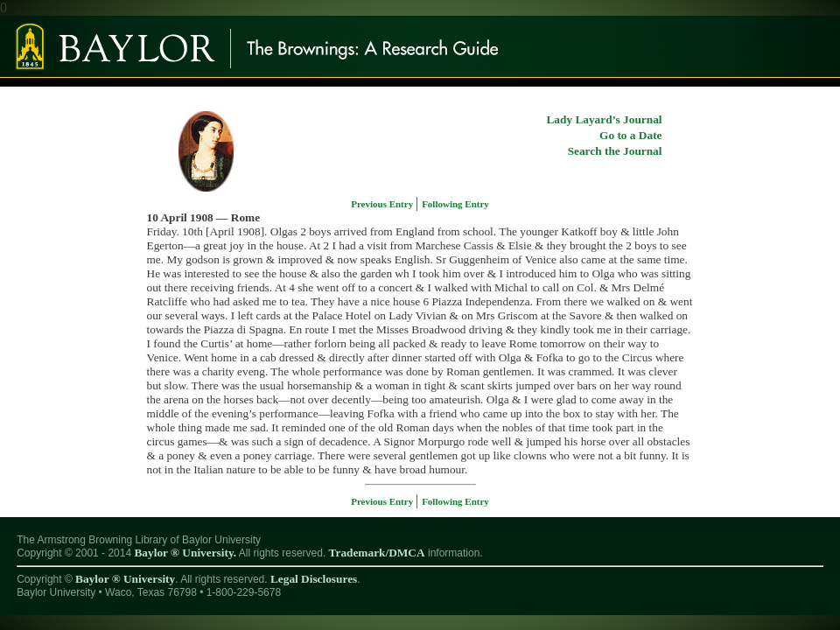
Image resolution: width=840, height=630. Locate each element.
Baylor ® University (125, 579)
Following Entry (455, 204)
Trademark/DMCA (377, 553)
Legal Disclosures (314, 579)
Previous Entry (383, 204)
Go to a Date (630, 135)
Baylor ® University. (185, 553)
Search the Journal (615, 151)
